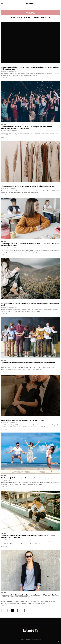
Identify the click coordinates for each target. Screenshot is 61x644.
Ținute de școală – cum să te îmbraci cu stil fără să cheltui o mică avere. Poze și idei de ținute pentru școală (30, 245)
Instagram (38, 637)
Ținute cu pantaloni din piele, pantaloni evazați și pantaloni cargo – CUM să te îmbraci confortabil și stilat (28, 536)
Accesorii (9, 18)
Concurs (17, 18)
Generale (41, 18)
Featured (34, 18)
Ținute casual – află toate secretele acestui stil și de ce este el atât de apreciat (28, 363)
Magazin (22, 637)
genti (47, 18)
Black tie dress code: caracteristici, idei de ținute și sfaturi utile (22, 420)
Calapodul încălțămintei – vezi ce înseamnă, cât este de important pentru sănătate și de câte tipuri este (30, 68)
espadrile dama (25, 18)
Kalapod (3, 71)
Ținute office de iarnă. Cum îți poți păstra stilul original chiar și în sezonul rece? (28, 186)
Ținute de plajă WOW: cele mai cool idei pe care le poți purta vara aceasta (27, 478)
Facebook (30, 637)
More (53, 18)
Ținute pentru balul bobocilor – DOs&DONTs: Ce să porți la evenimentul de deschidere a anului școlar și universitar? (27, 128)
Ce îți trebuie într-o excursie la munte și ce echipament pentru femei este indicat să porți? (30, 304)
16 (26, 611)
